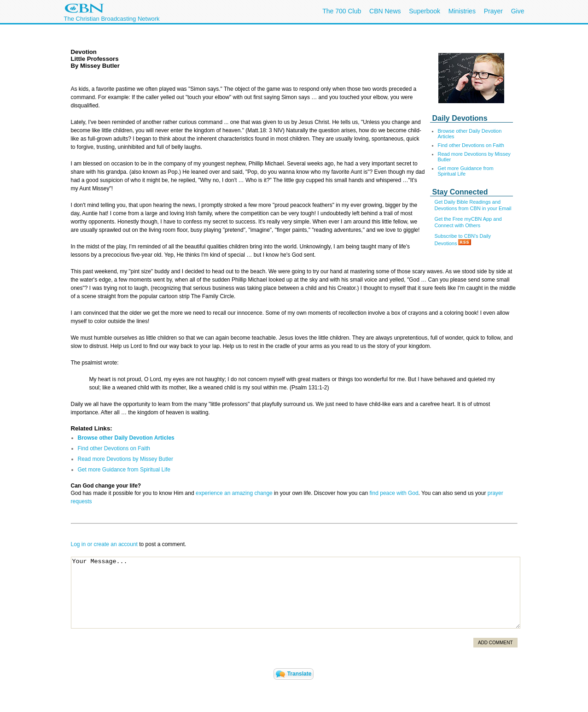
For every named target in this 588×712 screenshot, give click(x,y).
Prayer (493, 11)
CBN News (385, 11)
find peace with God (394, 493)
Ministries (462, 11)
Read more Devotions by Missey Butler (125, 459)
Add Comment (495, 643)
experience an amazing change (234, 493)
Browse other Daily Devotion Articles (126, 438)
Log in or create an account (104, 544)
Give (518, 11)
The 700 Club (342, 11)
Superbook (425, 11)
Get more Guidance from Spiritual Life (466, 171)
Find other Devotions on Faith (471, 145)
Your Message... (296, 593)
